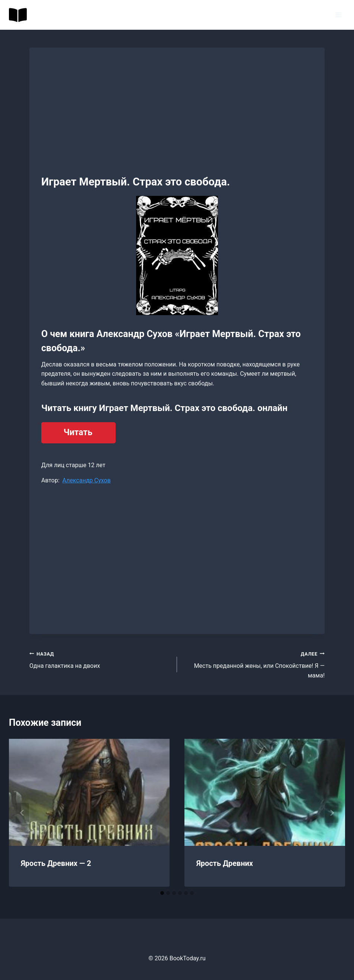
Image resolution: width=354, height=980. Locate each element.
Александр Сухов (87, 480)
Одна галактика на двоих (100, 659)
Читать (78, 432)
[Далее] (332, 813)
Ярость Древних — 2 (56, 863)
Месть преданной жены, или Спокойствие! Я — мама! (254, 664)
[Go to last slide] (22, 813)
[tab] (162, 893)
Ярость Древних (225, 863)
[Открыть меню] (338, 15)
